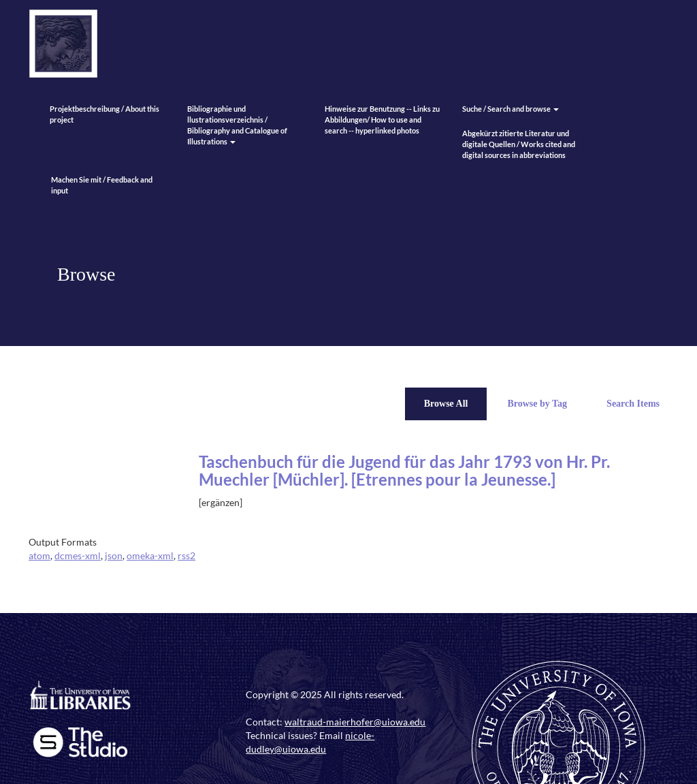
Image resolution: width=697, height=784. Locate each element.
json (114, 555)
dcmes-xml (78, 555)
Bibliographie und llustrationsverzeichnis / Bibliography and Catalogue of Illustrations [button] (237, 125)
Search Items (633, 404)
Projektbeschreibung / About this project (104, 114)
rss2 (187, 555)
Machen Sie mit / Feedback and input (102, 185)
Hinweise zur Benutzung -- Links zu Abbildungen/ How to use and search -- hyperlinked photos (382, 120)
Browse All (446, 404)
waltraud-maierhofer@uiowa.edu (355, 722)
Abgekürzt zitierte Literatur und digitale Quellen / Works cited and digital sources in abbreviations (519, 144)
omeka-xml (150, 555)
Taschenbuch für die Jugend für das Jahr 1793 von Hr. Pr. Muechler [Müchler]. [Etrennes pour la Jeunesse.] (404, 470)
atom (39, 555)
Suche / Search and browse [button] (510, 109)
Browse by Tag (537, 404)
